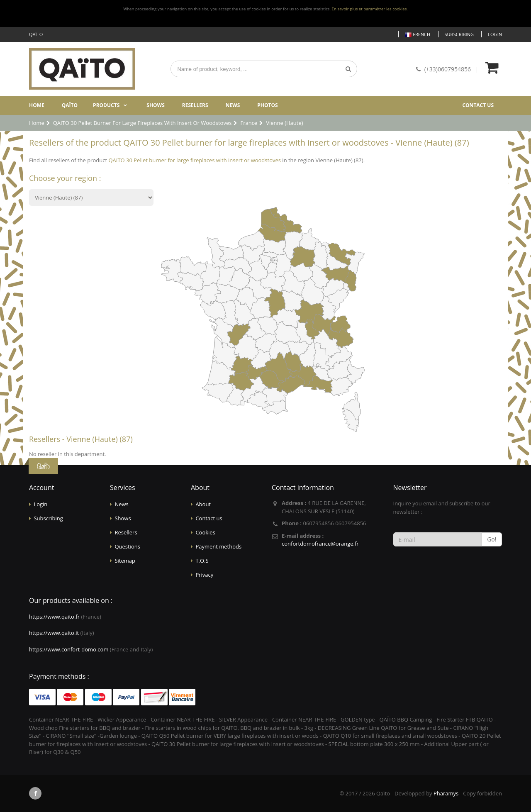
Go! (492, 539)
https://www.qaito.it (54, 633)
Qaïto (70, 105)
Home (37, 105)
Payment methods (218, 546)
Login (495, 34)
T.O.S (202, 561)
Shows (156, 105)
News (233, 105)
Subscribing (459, 34)
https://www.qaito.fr (54, 617)
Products (106, 105)
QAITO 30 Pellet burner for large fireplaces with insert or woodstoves (195, 160)
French (418, 35)
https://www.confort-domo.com (69, 649)
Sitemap (125, 561)
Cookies (205, 532)
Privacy (204, 575)
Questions (127, 546)
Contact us (478, 105)
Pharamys (446, 793)
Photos (267, 105)
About (203, 504)
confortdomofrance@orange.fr (320, 544)
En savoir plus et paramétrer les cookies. (370, 9)
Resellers (195, 105)
